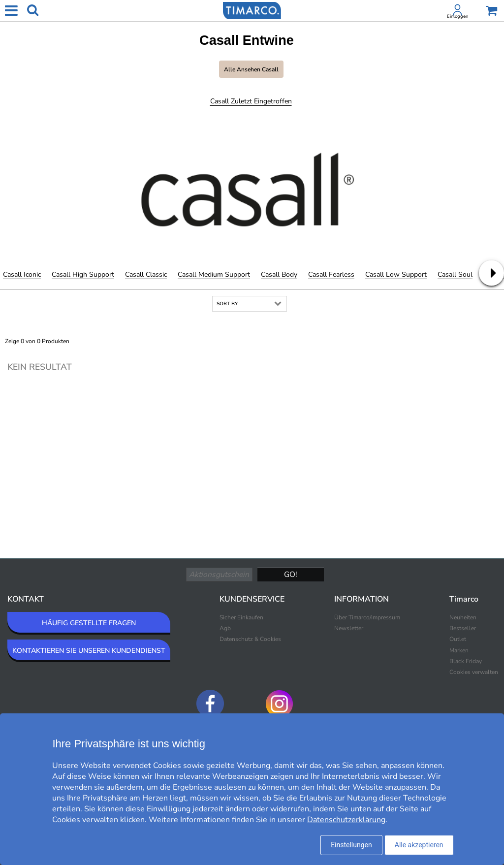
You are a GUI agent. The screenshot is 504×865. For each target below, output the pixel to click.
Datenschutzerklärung (346, 820)
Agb (225, 628)
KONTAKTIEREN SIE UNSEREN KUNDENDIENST (89, 651)
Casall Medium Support (214, 274)
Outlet (458, 639)
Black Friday (466, 661)
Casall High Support (83, 274)
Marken (459, 650)
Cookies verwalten (474, 672)
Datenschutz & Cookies (250, 639)
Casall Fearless (331, 274)
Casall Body (279, 274)
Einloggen (457, 16)
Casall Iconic (22, 274)
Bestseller (463, 628)
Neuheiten (463, 617)
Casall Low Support (396, 274)
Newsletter (349, 628)
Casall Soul (455, 274)
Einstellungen (351, 845)
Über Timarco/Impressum (367, 617)
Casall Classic (146, 274)
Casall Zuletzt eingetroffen (251, 101)
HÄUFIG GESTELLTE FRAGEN (89, 623)
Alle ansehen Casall (251, 69)
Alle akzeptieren (419, 845)
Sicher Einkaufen (241, 617)
